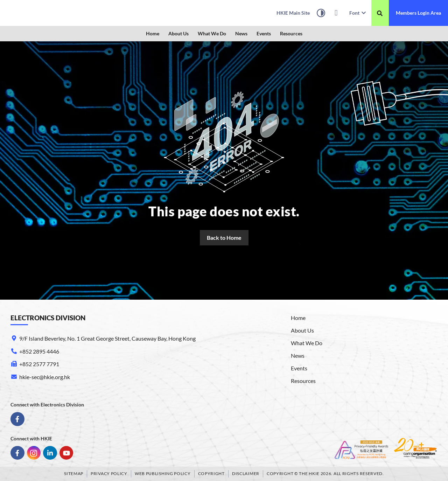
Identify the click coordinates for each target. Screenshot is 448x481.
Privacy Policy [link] (109, 473)
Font (358, 13)
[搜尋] (380, 13)
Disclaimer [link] (246, 473)
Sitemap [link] (74, 473)
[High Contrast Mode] (321, 14)
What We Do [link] (212, 33)
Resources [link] (291, 33)
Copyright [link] (211, 473)
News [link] (241, 33)
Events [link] (264, 33)
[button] (178, 34)
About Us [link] (178, 33)
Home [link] (153, 33)
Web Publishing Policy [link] (163, 473)
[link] (51, 13)
